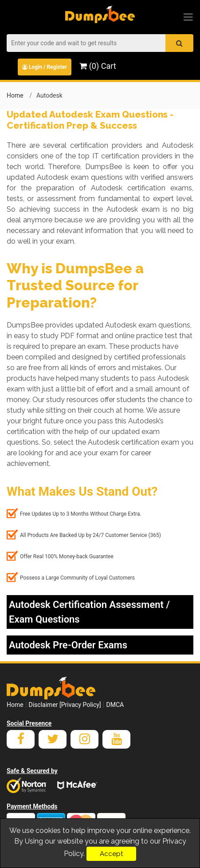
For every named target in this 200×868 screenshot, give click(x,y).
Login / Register (45, 67)
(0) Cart (98, 66)
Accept (111, 854)
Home (15, 95)
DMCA (115, 705)
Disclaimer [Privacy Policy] (65, 705)
